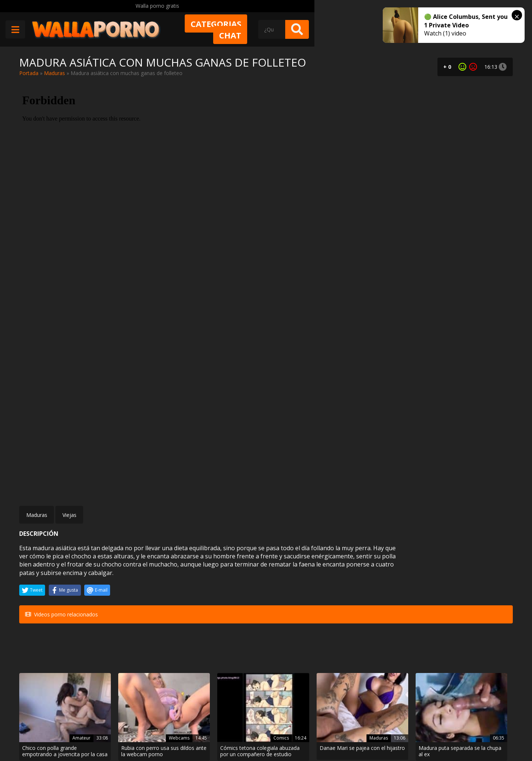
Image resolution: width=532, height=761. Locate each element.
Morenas (66, 654)
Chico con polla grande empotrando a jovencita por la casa (56, 585)
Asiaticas (149, 654)
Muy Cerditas (129, 708)
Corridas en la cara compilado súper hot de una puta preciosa (473, 667)
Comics (234, 572)
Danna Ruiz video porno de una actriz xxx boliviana (222, 667)
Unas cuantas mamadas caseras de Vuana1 (385, 667)
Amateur (66, 572)
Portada (29, 73)
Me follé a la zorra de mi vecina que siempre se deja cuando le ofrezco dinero (305, 667)
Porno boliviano (225, 654)
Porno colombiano (306, 654)
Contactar (126, 721)
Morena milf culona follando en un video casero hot (56, 667)
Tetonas (484, 572)
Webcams (148, 572)
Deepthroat (397, 654)
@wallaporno (485, 732)
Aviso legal (127, 734)
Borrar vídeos (166, 734)
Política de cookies (215, 734)
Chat (355, 28)
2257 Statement (267, 734)
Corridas (483, 654)
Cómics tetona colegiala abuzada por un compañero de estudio (222, 585)
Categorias (301, 28)
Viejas (69, 307)
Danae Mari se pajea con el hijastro (306, 585)
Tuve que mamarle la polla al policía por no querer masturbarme (474, 585)
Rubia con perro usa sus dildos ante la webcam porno (140, 585)
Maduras (54, 73)
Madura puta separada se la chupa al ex (390, 585)
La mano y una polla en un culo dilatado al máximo (137, 667)
